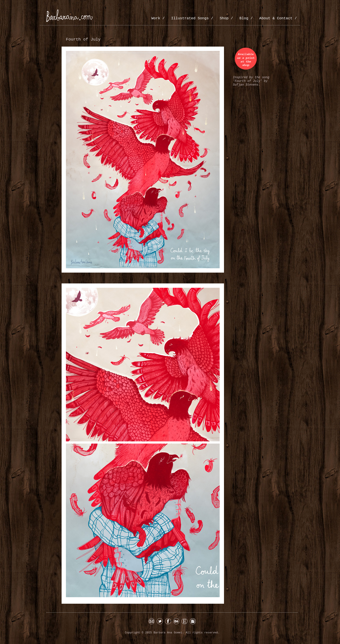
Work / (158, 18)
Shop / (226, 18)
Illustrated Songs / (192, 18)
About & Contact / (278, 18)
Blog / (246, 18)
